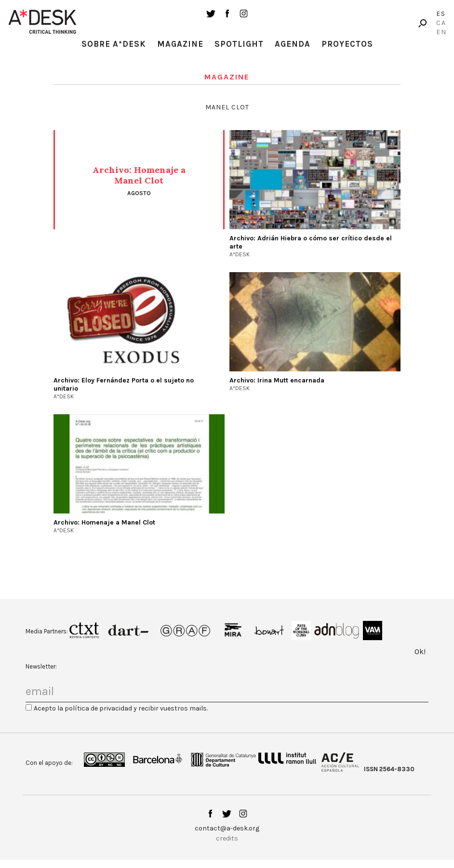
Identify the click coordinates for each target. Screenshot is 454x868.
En (441, 32)
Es (441, 14)
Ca (441, 23)
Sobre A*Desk (114, 44)
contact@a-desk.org (227, 828)
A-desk (42, 22)
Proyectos (347, 44)
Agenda (293, 44)
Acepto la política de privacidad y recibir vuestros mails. (121, 708)
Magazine (180, 44)
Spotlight (239, 44)
